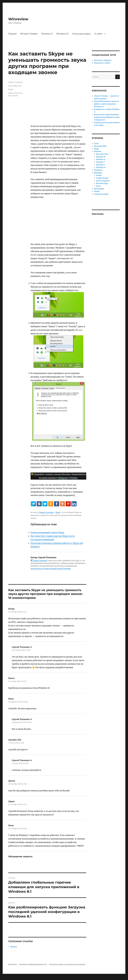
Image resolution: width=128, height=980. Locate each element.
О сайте (98, 34)
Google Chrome (102, 178)
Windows (98, 151)
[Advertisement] (59, 103)
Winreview (18, 19)
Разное (97, 191)
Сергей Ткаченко (40, 561)
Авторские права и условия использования (67, 964)
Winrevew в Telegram (103, 60)
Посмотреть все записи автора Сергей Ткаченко (51, 569)
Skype (58, 512)
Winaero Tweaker (29, 34)
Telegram (63, 478)
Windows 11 (47, 34)
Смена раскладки (81, 34)
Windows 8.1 (101, 167)
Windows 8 (100, 165)
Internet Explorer (103, 181)
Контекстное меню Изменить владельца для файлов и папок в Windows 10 (107, 117)
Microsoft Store (102, 154)
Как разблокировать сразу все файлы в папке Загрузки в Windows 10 (107, 104)
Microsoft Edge (102, 183)
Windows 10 (62, 34)
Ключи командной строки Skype (48, 532)
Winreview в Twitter (102, 63)
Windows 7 (100, 162)
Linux (96, 144)
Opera (98, 186)
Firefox (99, 175)
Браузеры (98, 173)
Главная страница (46, 512)
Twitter (74, 478)
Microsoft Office (100, 146)
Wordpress (98, 170)
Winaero (14, 947)
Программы (99, 189)
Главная (12, 34)
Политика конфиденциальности (33, 964)
